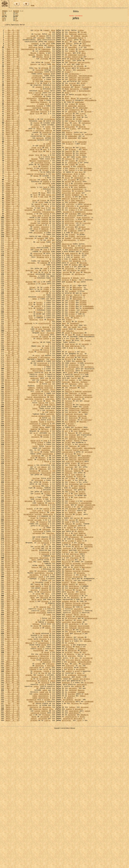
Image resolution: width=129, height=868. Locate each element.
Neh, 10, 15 (12, 732)
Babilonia (77, 340)
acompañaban (88, 363)
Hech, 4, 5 (12, 844)
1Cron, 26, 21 (12, 553)
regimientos (74, 127)
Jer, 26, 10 (12, 299)
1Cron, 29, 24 (12, 589)
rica (82, 274)
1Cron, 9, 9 (12, 485)
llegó (42, 825)
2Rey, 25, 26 (12, 279)
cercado (39, 265)
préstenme (82, 805)
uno (82, 72)
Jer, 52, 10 (12, 376)
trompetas (72, 272)
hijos (37, 31)
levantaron (88, 639)
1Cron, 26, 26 (12, 555)
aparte (38, 698)
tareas (39, 580)
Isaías (45, 462)
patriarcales (84, 70)
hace (83, 417)
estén (64, 290)
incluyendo (46, 562)
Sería (34, 714)
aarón (17, 20)
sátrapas (87, 764)
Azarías (51, 794)
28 (39, 483)
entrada (45, 626)
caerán (65, 390)
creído (85, 839)
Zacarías (39, 794)
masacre (70, 780)
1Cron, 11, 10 (12, 496)
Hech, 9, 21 (12, 850)
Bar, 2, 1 (12, 819)
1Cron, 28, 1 (12, 571)
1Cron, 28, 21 (12, 580)
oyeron (65, 308)
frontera (43, 617)
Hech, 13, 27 (12, 855)
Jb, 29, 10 (12, 419)
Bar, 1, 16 (12, 816)
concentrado (90, 601)
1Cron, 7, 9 (12, 467)
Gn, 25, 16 (12, 31)
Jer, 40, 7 (12, 356)
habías (85, 297)
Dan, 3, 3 (12, 440)
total (67, 462)
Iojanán (84, 367)
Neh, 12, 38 (12, 760)
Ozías (40, 773)
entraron (41, 351)
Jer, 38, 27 (12, 349)
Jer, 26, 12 (12, 304)
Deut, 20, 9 (12, 147)
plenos (37, 848)
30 (50, 217)
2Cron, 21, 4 (12, 614)
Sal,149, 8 (12, 415)
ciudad (33, 263)
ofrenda (80, 74)
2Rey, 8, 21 (12, 265)
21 (44, 167)
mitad (46, 757)
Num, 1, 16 (12, 54)
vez (76, 785)
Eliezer (65, 694)
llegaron (45, 503)
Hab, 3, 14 (12, 399)
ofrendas (44, 65)
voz (16, 18)
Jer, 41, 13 (12, 363)
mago (34, 353)
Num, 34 (12, 133)
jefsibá (4, 18)
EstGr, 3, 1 (12, 762)
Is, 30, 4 (12, 290)
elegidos (84, 796)
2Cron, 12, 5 (12, 601)
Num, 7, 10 (12, 74)
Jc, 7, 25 (12, 204)
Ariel (73, 694)
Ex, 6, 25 (12, 36)
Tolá (83, 460)
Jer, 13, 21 (12, 297)
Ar (38, 95)
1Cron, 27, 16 (12, 567)
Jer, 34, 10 (12, 313)
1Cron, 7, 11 (12, 469)
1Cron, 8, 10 (12, 478)
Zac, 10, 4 (12, 406)
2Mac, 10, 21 (12, 800)
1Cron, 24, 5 (12, 537)
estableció (28, 612)
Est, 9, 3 (12, 435)
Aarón (41, 52)
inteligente (82, 422)
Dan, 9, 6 (12, 444)
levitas (83, 179)
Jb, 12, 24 (12, 417)
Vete (77, 778)
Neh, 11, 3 (12, 737)
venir (34, 667)
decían (78, 834)
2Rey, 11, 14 (12, 272)
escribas (87, 197)
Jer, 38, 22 (12, 344)
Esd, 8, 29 (12, 701)
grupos (74, 551)
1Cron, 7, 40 (12, 471)
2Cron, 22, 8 (12, 621)
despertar (45, 782)
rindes (46, 340)
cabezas (49, 152)
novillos (86, 655)
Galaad (34, 186)
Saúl (43, 229)
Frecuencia (16, 11)
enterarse (38, 299)
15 (39, 499)
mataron (40, 161)
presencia (36, 542)
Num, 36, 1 (12, 136)
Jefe (46, 442)
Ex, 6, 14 (12, 34)
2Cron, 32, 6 (12, 662)
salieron (82, 122)
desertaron (67, 288)
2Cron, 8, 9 (12, 598)
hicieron (82, 61)
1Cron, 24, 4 (12, 535)
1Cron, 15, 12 (12, 515)
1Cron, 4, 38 (12, 451)
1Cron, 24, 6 (12, 542)
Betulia (29, 766)
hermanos (50, 487)
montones (83, 657)
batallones (70, 147)
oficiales (33, 424)
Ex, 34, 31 (12, 52)
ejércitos (73, 245)
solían (82, 217)
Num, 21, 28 (12, 95)
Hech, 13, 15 (12, 853)
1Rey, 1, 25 (12, 242)
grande (45, 279)
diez (53, 183)
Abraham (83, 310)
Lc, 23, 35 (12, 834)
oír (34, 787)
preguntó (84, 113)
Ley (31, 853)
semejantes (75, 410)
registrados (77, 533)
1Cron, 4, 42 (12, 453)
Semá (46, 481)
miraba (47, 834)
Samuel (31, 460)
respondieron (43, 188)
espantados (68, 292)
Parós (76, 732)
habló (32, 592)
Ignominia (74, 383)
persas (85, 424)
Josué (32, 131)
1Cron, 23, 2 (12, 528)
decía (77, 651)
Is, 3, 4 (12, 283)
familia (68, 124)
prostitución (44, 383)
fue (36, 77)
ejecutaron (38, 633)
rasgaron (86, 787)
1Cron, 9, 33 (12, 492)
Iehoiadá (46, 630)
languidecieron (85, 789)
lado (35, 322)
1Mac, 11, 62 (12, 798)
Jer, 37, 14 (12, 335)
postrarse (83, 630)
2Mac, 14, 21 (12, 803)
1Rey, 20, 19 (12, 263)
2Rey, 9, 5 (12, 267)
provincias (42, 431)
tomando (44, 310)
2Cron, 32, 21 (12, 664)
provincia (89, 431)
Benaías (51, 378)
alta (39, 669)
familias (73, 34)
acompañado (37, 111)
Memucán (41, 426)
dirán (72, 408)
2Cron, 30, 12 (12, 653)
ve (31, 810)
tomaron (30, 204)
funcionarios (48, 249)
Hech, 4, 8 (12, 846)
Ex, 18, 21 (12, 43)
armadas (75, 229)
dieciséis (84, 535)
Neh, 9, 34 (12, 728)
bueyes (33, 72)
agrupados (37, 635)
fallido (47, 390)
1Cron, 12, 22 (12, 503)
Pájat (83, 732)
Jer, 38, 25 (12, 347)
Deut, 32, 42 (12, 152)
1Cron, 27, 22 (12, 569)
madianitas (67, 204)
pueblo (69, 43)
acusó (77, 800)
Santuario (89, 65)
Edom (67, 38)
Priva (31, 417)
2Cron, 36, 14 (12, 673)
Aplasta (35, 807)
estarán (82, 580)
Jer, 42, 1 (12, 367)
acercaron (33, 52)
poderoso (34, 449)
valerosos (49, 460)
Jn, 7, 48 (12, 839)
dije (35, 231)
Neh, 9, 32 (12, 726)
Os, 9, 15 (12, 392)
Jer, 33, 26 (12, 310)
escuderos (67, 249)
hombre (73, 422)
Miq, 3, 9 (12, 397)
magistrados (78, 394)
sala (46, 322)
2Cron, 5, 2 (12, 596)
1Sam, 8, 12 (12, 215)
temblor (77, 38)
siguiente (34, 610)
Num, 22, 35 (12, 108)
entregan (28, 383)
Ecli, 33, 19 (12, 805)
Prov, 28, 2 (12, 422)
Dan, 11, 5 (12, 449)
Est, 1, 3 (12, 424)
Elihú (42, 501)
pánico (42, 38)
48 (34, 839)
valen (41, 238)
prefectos (89, 435)
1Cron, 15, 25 (12, 519)
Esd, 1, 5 (12, 678)
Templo (37, 696)
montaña (32, 453)
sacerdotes (74, 294)
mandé (85, 231)
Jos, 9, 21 (12, 167)
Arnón (83, 95)
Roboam (44, 601)
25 (47, 347)
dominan (81, 823)
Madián (68, 206)
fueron (81, 40)
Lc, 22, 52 (12, 830)
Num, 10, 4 (12, 79)
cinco (53, 462)
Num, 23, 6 (12, 111)
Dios (48, 149)
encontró (45, 267)
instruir (35, 147)
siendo (48, 453)
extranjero (85, 810)
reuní (43, 689)
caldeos (72, 344)
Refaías (84, 453)
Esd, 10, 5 (12, 710)
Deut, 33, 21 (12, 156)
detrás (73, 716)
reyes (43, 285)
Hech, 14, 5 (12, 857)
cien (75, 45)
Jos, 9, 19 (12, 165)
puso (48, 47)
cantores (50, 492)
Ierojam (36, 569)
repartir (80, 133)
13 (34, 481)
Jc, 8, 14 (12, 211)
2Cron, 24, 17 (12, 630)
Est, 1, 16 (12, 428)
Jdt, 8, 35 (12, 778)
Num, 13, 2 (12, 81)
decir (68, 79)
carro (44, 72)
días (32, 712)
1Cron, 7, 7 (12, 465)
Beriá (39, 481)
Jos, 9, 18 (12, 161)
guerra (35, 406)
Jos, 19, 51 (12, 176)
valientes (49, 458)
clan (79, 136)
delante (29, 333)
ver (84, 349)
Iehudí (76, 328)
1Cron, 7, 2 (12, 460)
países (76, 810)
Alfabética (5, 11)
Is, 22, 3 (12, 288)
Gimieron (47, 789)
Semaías (81, 694)
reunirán (39, 79)
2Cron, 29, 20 (12, 644)
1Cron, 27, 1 (12, 562)
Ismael (46, 31)
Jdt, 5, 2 (12, 764)
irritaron (79, 224)
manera (31, 61)
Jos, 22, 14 (12, 183)
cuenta (46, 401)
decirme (70, 705)
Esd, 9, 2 (12, 707)
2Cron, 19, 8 (12, 612)
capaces (35, 47)
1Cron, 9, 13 (12, 487)
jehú (3, 20)
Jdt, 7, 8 (12, 771)
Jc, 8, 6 (12, 208)
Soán (73, 290)
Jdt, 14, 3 (12, 782)
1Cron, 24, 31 (12, 546)
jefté (3, 19)
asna (30, 106)
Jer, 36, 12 (12, 324)
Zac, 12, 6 (12, 410)
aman (64, 383)
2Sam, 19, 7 (12, 238)
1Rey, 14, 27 (12, 251)
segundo (43, 723)
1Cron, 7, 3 (12, 462)
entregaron (67, 671)
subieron (74, 299)
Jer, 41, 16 (12, 365)
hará (45, 220)
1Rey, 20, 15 (12, 258)
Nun (45, 131)
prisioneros (40, 204)
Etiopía (43, 762)
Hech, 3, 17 (12, 841)
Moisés (33, 58)
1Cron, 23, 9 (12, 530)
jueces (72, 197)
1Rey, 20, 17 (12, 260)
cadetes (45, 258)
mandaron (85, 853)
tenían (31, 265)
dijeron (88, 129)
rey (47, 242)
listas (86, 483)
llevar (87, 848)
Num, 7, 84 (12, 77)
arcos (32, 716)
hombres (47, 83)
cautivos (39, 152)
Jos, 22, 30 (12, 190)
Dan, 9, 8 (12, 446)
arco (40, 390)
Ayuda (33, 5)
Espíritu (37, 846)
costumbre (44, 272)
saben (45, 823)
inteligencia (43, 417)
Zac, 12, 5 (12, 408)
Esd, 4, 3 (12, 687)
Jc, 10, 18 (12, 213)
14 (50, 34)
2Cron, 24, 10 (12, 628)
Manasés (33, 188)
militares (66, 662)
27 (44, 349)
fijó (35, 803)
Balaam (37, 108)
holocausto (31, 113)
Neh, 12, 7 (12, 744)
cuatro (52, 490)
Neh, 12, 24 (12, 753)
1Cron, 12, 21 (12, 501)
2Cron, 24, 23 (12, 633)
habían (85, 161)
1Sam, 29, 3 (12, 222)
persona (41, 40)
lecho (87, 780)
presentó (34, 601)
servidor (31, 310)
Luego (42, 120)
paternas (38, 81)
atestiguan (41, 730)
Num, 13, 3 (12, 83)
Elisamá (66, 324)
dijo (47, 99)
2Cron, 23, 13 (12, 626)
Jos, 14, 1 (12, 172)
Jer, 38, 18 (12, 342)
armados (85, 510)
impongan (46, 297)
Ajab (79, 256)
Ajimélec (41, 546)
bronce (30, 251)
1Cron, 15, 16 (12, 517)
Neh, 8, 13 (12, 723)
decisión (44, 712)
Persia (68, 426)
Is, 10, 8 (12, 285)
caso (39, 254)
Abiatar (42, 544)
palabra (41, 281)
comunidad (72, 40)
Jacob (67, 394)
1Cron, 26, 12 (12, 551)
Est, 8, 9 (12, 433)
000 (54, 510)
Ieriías (45, 560)
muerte (35, 630)
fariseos (75, 839)
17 (35, 260)
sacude (85, 38)
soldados (73, 238)
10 (50, 74)
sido (76, 385)
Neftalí (45, 510)
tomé (40, 140)
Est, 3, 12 (12, 431)
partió (38, 106)
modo (86, 828)
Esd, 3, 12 (12, 682)
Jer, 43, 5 (12, 374)
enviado (78, 108)
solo (81, 201)
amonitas (66, 233)
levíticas (82, 36)
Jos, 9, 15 (12, 158)
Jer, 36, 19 (12, 331)
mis (54, 285)
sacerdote (35, 117)
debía (42, 508)
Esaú (42, 771)
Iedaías (36, 744)
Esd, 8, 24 (12, 698)
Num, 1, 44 (12, 58)
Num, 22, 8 (12, 97)
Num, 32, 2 (12, 129)
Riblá (76, 376)
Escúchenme (38, 775)
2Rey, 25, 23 (12, 276)
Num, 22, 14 (12, 102)
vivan (83, 167)
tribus (81, 31)
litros (30, 40)
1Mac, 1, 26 (12, 789)
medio (68, 381)
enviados (66, 99)
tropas (46, 127)
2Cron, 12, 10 (12, 605)
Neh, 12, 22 (12, 748)
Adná (80, 610)
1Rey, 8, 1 (12, 247)
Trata (47, 412)
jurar (47, 710)
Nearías (75, 453)
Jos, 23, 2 (12, 197)
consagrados (67, 537)
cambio (85, 490)
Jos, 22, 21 (12, 188)
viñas (33, 220)
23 (44, 276)
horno (37, 387)
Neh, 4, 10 (12, 716)
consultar (45, 512)
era (37, 272)
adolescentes (70, 283)
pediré (39, 401)
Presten (77, 281)
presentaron (67, 74)
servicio (88, 537)
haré (47, 410)
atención (86, 281)
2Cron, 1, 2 (12, 592)
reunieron (47, 154)
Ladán (83, 530)
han (73, 226)
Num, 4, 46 (12, 63)
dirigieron (88, 785)
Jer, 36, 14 (12, 328)
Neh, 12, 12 (12, 746)
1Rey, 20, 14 (12, 256)
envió (47, 104)
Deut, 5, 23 (12, 145)
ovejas (34, 655)
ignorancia (33, 841)
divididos (46, 535)
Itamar (46, 537)
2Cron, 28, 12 (12, 639)
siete (53, 426)
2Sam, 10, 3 (12, 233)
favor (52, 775)
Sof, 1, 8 (12, 401)
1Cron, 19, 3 (12, 521)
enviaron (66, 328)
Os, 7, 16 (12, 390)
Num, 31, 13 (12, 122)
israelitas (74, 83)
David (84, 496)
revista (31, 258)
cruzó (33, 617)
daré (49, 283)
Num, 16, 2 (12, 86)
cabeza (45, 399)
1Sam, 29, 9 (12, 226)
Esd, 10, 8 (12, 712)
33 (16, 19)
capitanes (81, 79)
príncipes (88, 247)
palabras (77, 308)
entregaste (44, 780)
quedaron (77, 97)
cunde (33, 38)
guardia (71, 828)
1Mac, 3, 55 (12, 791)
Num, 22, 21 (12, 106)
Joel (37, 462)
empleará (46, 215)
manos (36, 206)
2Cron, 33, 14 (12, 669)
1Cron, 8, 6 (12, 476)
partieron (74, 102)
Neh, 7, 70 (12, 721)
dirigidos (43, 857)
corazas (45, 716)
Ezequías (45, 646)
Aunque (48, 290)
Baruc (74, 331)
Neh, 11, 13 (12, 739)
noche (17, 15)
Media (79, 426)
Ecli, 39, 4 (12, 810)
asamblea (79, 642)
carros (72, 265)
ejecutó (77, 156)
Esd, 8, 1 (12, 692)
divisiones (74, 576)
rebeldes (70, 392)
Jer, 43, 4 (12, 372)
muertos (29, 152)
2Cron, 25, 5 (12, 635)
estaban (82, 267)
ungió (53, 812)
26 (43, 490)
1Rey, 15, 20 (12, 254)
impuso (37, 240)
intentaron (68, 857)
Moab (45, 95)
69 (46, 719)
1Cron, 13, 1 (12, 512)
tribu (67, 81)
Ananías (33, 326)
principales (50, 138)
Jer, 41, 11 (12, 360)
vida (48, 158)
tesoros (35, 676)
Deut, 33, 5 (12, 154)
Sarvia (30, 245)
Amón (67, 764)
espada (80, 390)
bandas (68, 229)
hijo (37, 131)
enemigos (66, 152)
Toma (41, 115)
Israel (84, 34)
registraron (77, 63)
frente (36, 142)
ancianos (77, 145)
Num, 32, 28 (12, 131)
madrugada (37, 644)
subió (79, 644)
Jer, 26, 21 (12, 308)
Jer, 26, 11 (12, 301)
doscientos (87, 258)
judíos (17, 12)
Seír (41, 453)
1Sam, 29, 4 (12, 224)
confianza (34, 796)
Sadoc (30, 546)
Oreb (76, 204)
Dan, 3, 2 (12, 437)
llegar (36, 267)
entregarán (72, 319)
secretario (80, 324)
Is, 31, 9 (12, 292)
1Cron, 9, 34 (12, 494)
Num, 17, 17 (12, 88)
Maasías (87, 322)
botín (38, 642)
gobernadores (43, 433)
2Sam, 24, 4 (12, 240)
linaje (73, 310)
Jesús (82, 855)
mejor (40, 714)
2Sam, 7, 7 (12, 231)
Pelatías (33, 378)
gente (76, 274)
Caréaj (39, 358)
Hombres (34, 510)
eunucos (85, 317)
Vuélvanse (87, 99)
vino (45, 156)
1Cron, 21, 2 (12, 524)
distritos (69, 256)
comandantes (30, 127)
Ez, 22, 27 (12, 381)
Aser (52, 471)
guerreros (79, 471)
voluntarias (87, 671)
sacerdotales (84, 544)
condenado (89, 837)
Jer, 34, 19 (12, 315)
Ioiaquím (46, 746)
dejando (66, 195)
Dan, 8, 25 (12, 442)
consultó (45, 660)
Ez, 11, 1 (12, 378)
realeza (44, 812)
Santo (45, 846)
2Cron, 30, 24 (12, 655)
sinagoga (72, 825)
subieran (78, 755)
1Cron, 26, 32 (12, 560)
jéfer (3, 14)
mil (84, 43)
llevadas (45, 344)
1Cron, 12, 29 (12, 505)
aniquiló (45, 814)
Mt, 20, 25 (12, 823)
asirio (78, 787)
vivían (86, 476)
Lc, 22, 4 (12, 828)
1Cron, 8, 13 (12, 481)
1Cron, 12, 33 (12, 508)
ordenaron (66, 646)
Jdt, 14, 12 (12, 785)
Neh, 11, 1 (12, 735)
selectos (88, 471)
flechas (35, 399)
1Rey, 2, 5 (12, 245)
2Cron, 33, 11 (12, 667)
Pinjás (37, 36)
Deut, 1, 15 (12, 140)
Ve (81, 331)
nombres (45, 211)
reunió (46, 644)
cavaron (48, 93)
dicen (78, 807)
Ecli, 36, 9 (12, 807)
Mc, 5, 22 (12, 825)
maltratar (78, 857)
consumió (30, 95)
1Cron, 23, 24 (12, 533)
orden (38, 653)
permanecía (31, 834)
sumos (36, 828)
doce (53, 31)
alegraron (81, 628)
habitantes (85, 481)
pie (78, 333)
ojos (30, 376)
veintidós (51, 505)
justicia (88, 156)
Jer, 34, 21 (12, 319)
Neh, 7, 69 (12, 719)
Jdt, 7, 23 (12, 773)
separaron (79, 549)
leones (87, 403)
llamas (36, 145)
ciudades (43, 623)
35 (42, 778)
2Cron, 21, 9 (12, 617)
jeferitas (4, 15)
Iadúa (48, 748)
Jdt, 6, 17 (12, 769)
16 (50, 306)
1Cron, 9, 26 (12, 490)
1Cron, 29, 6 (12, 583)
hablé (85, 347)
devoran (46, 387)
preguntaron (77, 222)
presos (43, 850)
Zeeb (83, 204)
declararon (67, 165)
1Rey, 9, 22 (12, 249)
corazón (85, 408)
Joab (45, 240)
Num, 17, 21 (12, 90)
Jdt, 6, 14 (12, 766)
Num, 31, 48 (12, 127)
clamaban (82, 773)
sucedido (37, 800)
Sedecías (29, 319)
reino (48, 796)
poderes (45, 848)
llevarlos (35, 850)
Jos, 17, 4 (12, 174)
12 (36, 215)
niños (82, 283)
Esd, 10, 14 (12, 714)
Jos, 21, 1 (12, 179)
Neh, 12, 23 (12, 751)
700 (54, 560)
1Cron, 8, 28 (12, 483)
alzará (31, 442)
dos (54, 72)
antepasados (88, 54)
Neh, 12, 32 (12, 757)
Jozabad (51, 741)
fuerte (74, 449)
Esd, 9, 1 (12, 705)
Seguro (82, 238)
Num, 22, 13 (12, 99)
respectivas (82, 458)
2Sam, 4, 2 (12, 229)
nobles (85, 93)
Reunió (40, 528)
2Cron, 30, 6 (12, 651)
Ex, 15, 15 (12, 38)
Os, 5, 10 (12, 385)
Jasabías (86, 753)
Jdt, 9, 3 (12, 780)
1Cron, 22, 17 (12, 526)
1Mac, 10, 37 (12, 796)
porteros (73, 490)
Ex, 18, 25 (12, 47)
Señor (39, 149)
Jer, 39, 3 (12, 351)
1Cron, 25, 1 (12, 549)
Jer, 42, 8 (12, 369)
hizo (43, 245)
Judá (45, 294)
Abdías (31, 462)
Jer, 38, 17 (12, 340)
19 (50, 165)
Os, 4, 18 (12, 383)
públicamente (90, 115)
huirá (33, 292)
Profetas (46, 853)
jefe (3, 12)
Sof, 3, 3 (12, 403)
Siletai (51, 501)
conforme (67, 653)
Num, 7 (12, 65)
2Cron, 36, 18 (12, 676)
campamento (33, 782)
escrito (33, 211)
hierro (46, 415)
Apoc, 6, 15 (12, 859)
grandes (29, 805)
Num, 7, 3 (12, 72)
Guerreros (73, 496)
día (39, 410)
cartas (37, 651)
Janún (83, 233)
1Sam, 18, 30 (12, 217)
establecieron (82, 735)
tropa (48, 147)
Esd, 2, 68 (12, 680)
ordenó (46, 517)
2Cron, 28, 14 (12, 642)
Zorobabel (34, 685)
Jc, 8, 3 (12, 206)
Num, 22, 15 (12, 104)
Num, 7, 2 (12, 68)
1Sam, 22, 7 (12, 220)
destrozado (84, 442)
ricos (79, 859)
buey (69, 72)
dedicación (75, 65)
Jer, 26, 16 (12, 306)
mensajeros (87, 290)
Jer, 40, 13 (12, 358)
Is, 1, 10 (12, 281)
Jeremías (40, 304)
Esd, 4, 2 (12, 685)
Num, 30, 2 (12, 120)
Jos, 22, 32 (12, 195)
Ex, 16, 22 (12, 40)
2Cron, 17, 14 (12, 610)
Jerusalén (38, 274)
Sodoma (68, 281)
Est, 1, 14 (12, 426)
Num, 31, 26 (12, 124)
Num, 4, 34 (12, 61)
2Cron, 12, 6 (12, 603)
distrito (69, 762)
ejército (70, 240)
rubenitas (81, 195)
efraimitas (74, 639)
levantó (39, 99)
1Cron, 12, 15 (12, 499)
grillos (36, 415)
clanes (72, 56)
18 (34, 93)
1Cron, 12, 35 (12, 510)
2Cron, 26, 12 (12, 637)
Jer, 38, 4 (12, 338)
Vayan (77, 524)
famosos (65, 458)
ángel (35, 226)
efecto (69, 349)
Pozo (37, 93)
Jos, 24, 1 (12, 199)
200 (54, 508)
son (50, 36)
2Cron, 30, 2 (12, 648)
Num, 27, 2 (12, 117)
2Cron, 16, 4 (12, 608)
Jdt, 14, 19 (12, 787)
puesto (72, 696)
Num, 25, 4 (12, 115)
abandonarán (80, 292)
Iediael (51, 469)
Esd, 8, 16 (12, 694)
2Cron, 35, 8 (12, 671)
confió (46, 251)
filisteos (73, 217)
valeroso (36, 505)
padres (77, 444)
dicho (49, 170)
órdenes (45, 256)
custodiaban (87, 251)
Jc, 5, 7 (12, 201)
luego (70, 442)
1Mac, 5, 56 (12, 794)
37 (67, 510)
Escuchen (29, 281)
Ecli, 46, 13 (12, 812)
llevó (44, 335)
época (36, 746)
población (72, 775)
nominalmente (89, 533)
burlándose (68, 834)
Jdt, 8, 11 (12, 775)
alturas (72, 95)
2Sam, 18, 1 (12, 235)
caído (74, 387)
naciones (73, 821)
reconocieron (71, 855)
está (31, 680)
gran (86, 560)
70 (50, 721)
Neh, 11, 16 (12, 741)
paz (84, 778)
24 (40, 456)
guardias (73, 251)
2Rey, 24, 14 (12, 274)
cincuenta (86, 45)
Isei (86, 456)
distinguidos (85, 104)
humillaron (88, 603)
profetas (37, 301)
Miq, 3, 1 (12, 394)
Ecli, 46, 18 (12, 814)
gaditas (72, 499)
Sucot (67, 208)
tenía (49, 229)
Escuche (51, 394)
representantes (28, 54)
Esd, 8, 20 (12, 696)
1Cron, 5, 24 (12, 456)
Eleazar (44, 117)
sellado (32, 730)
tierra (71, 417)
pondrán (82, 147)
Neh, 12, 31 (12, 755)
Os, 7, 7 (12, 387)
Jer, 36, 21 (12, 333)
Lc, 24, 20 (12, 837)
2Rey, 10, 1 (12, 270)
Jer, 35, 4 (12, 322)
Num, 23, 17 (12, 113)
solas (79, 803)
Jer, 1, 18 (12, 294)
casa (86, 299)
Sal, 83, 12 (12, 412)
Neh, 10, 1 (12, 730)
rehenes (33, 798)
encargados (67, 133)
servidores (45, 424)
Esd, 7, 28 (12, 689)
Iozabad (34, 501)
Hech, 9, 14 (12, 848)
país (37, 422)
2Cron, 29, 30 (12, 646)
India (30, 762)
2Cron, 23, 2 (12, 623)
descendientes (40, 471)
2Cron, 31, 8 (12, 657)
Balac (77, 99)
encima (66, 322)
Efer (81, 456)
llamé (47, 694)
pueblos (79, 428)
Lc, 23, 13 (12, 832)
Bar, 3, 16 (12, 821)
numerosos (71, 104)
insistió (86, 256)
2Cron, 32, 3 (12, 660)
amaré (38, 392)
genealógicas (37, 467)
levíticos (66, 741)
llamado (81, 825)
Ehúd (48, 476)
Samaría (45, 270)
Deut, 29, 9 (12, 149)
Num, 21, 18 (12, 93)
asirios (65, 769)
